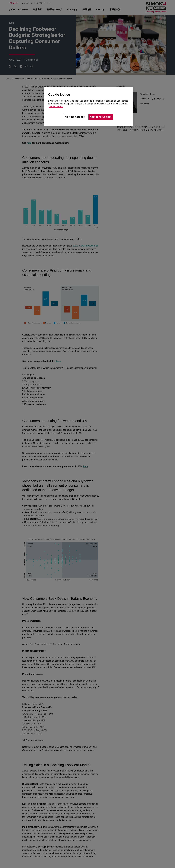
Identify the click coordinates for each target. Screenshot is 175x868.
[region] (88, 106)
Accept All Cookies (101, 117)
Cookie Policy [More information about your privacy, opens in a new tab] (56, 107)
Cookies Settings (75, 117)
